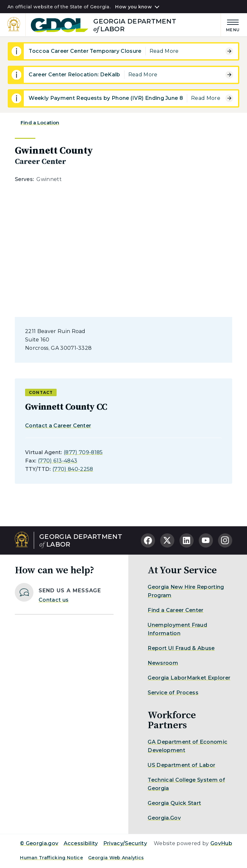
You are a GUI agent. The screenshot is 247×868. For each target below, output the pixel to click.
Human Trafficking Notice (51, 858)
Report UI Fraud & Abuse (181, 648)
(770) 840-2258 (73, 469)
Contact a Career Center (58, 426)
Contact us (54, 600)
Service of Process (173, 693)
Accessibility (81, 843)
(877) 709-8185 (83, 452)
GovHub (221, 843)
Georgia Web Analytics (116, 858)
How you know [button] (133, 7)
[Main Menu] (230, 25)
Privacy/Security (125, 843)
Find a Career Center (175, 610)
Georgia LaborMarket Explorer (189, 678)
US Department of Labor (181, 765)
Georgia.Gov (164, 818)
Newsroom (163, 663)
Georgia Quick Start (174, 803)
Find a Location (40, 123)
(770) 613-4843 (58, 461)
